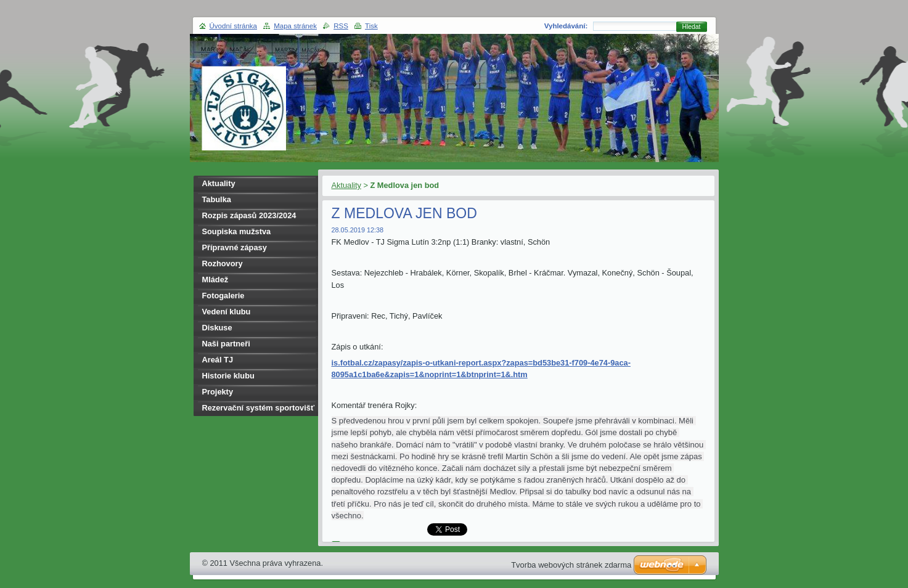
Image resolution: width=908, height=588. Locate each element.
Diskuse (217, 328)
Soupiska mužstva (237, 231)
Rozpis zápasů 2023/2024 (249, 215)
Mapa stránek (295, 26)
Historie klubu (228, 376)
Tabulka (217, 199)
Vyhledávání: (566, 26)
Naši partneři (226, 344)
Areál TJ (218, 360)
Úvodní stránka (233, 26)
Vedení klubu (227, 312)
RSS (341, 26)
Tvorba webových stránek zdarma (571, 565)
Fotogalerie (223, 296)
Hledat (692, 27)
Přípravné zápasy (235, 247)
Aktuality (346, 185)
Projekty (218, 392)
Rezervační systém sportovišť (259, 408)
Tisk (371, 26)
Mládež (215, 280)
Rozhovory (223, 263)
